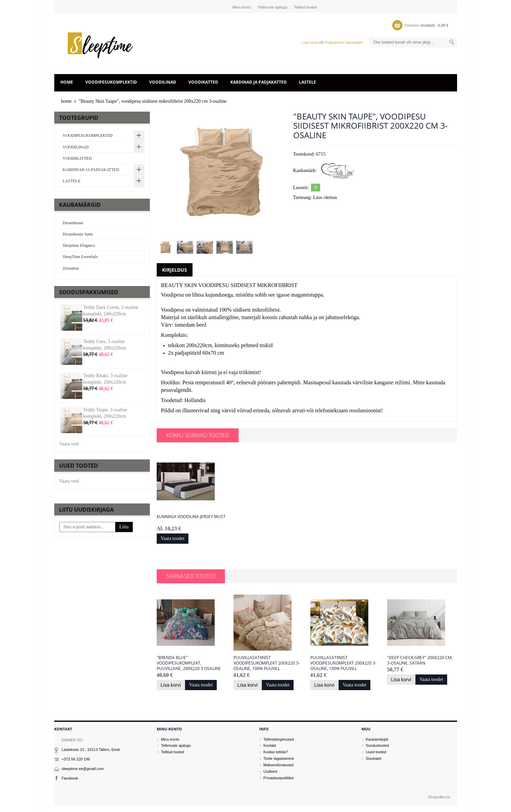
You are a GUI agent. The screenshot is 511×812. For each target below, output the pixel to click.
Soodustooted (378, 745)
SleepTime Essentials (80, 257)
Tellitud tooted (306, 7)
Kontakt (270, 745)
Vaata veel (69, 444)
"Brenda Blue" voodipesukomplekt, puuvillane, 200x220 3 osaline (189, 663)
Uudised (270, 771)
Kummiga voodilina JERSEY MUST (191, 517)
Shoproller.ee (439, 797)
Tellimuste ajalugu (272, 7)
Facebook (70, 778)
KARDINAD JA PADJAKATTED (259, 82)
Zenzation (71, 268)
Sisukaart (374, 758)
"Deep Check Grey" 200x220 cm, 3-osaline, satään (420, 660)
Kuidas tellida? (276, 752)
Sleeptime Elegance (79, 245)
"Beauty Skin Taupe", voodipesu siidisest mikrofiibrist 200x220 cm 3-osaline (153, 101)
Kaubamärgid (377, 739)
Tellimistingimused (279, 739)
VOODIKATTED (203, 82)
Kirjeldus (175, 270)
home (67, 82)
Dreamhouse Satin (78, 234)
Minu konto (242, 7)
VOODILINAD (163, 82)
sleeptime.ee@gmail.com (83, 769)
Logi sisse (309, 42)
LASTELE (308, 82)
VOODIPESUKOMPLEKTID (111, 82)
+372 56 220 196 (76, 759)
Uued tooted (376, 752)
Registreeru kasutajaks (344, 42)
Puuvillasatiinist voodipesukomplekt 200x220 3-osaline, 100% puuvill (267, 663)
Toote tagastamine (279, 758)
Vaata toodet (173, 538)
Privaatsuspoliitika (279, 778)
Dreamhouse (73, 223)
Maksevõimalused (279, 765)
